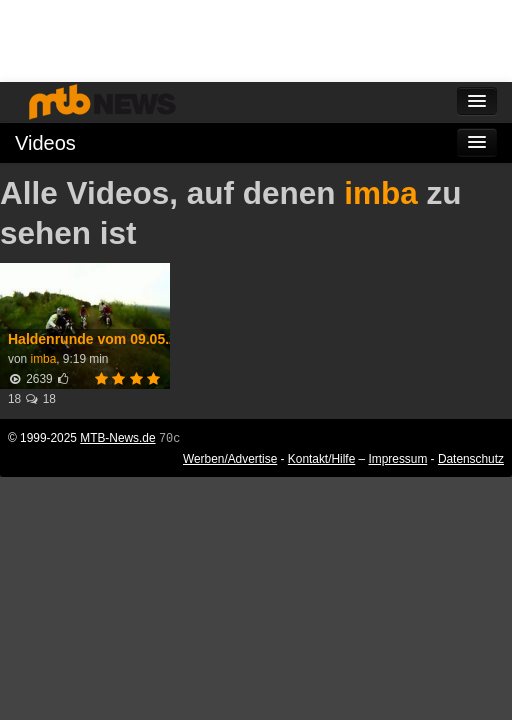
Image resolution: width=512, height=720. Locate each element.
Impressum (398, 459)
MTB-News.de (117, 438)
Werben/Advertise (230, 459)
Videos (45, 143)
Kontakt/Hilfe (321, 459)
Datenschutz (471, 459)
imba (381, 193)
